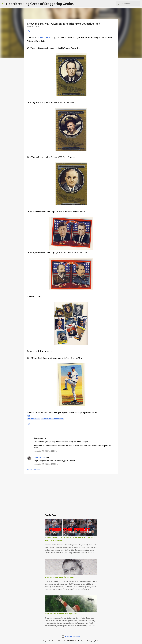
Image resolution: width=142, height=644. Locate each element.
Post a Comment (34, 469)
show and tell (47, 419)
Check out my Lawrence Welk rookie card (60, 577)
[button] (29, 31)
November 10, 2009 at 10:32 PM (46, 464)
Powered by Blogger (71, 637)
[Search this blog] (129, 4)
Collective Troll (44, 38)
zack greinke (59, 419)
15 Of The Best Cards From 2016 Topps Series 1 (62, 614)
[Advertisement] (71, 492)
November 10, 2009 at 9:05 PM (45, 451)
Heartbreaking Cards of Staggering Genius (40, 4)
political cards (34, 419)
